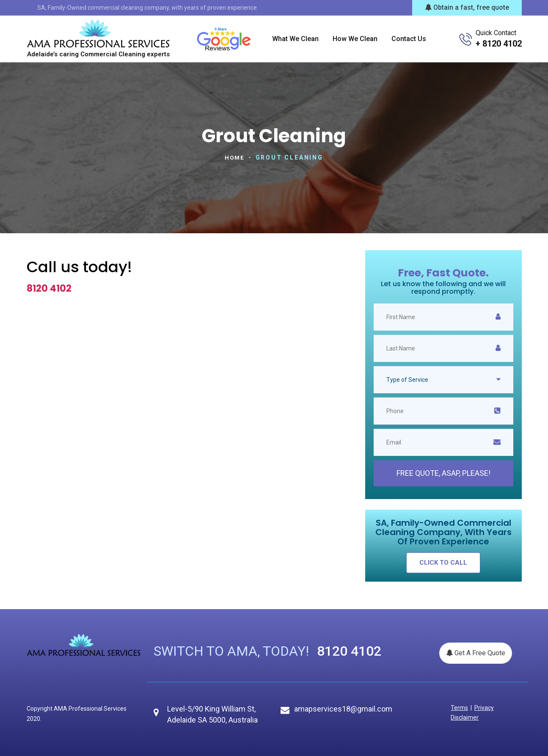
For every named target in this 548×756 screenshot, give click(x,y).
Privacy (481, 707)
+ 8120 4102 (499, 44)
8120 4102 (49, 288)
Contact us (409, 39)
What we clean (295, 39)
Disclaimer (464, 717)
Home (234, 157)
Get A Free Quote (476, 653)
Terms (459, 707)
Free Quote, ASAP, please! (443, 473)
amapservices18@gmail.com (343, 708)
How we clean (355, 39)
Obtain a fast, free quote (467, 7)
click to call (443, 562)
